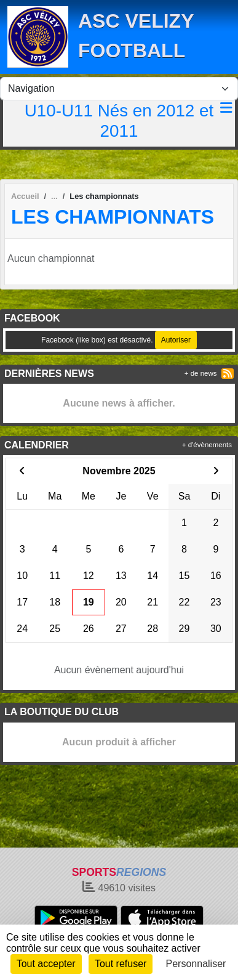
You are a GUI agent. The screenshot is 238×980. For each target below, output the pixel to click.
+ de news (201, 373)
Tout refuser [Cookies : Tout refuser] (121, 964)
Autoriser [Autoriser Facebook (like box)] (176, 340)
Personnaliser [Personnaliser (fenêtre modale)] (196, 964)
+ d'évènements (207, 445)
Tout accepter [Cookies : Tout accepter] (46, 964)
